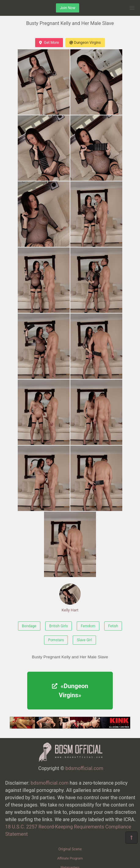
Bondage (29, 626)
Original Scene (70, 849)
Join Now (68, 8)
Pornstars (56, 640)
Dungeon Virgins (85, 43)
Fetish (113, 626)
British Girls (59, 626)
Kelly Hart (70, 598)
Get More (49, 43)
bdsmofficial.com (84, 768)
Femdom (88, 626)
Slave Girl (84, 640)
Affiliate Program (70, 858)
